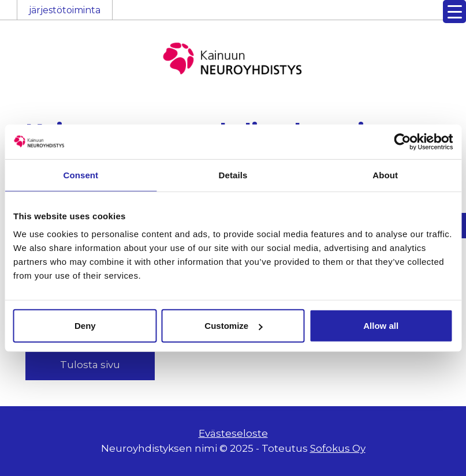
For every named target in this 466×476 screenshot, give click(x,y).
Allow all (381, 326)
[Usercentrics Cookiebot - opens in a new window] (402, 141)
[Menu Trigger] (454, 12)
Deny (85, 326)
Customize (233, 326)
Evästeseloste (233, 433)
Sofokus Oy (338, 448)
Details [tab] (233, 175)
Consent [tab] (81, 175)
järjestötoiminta (65, 10)
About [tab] (385, 175)
